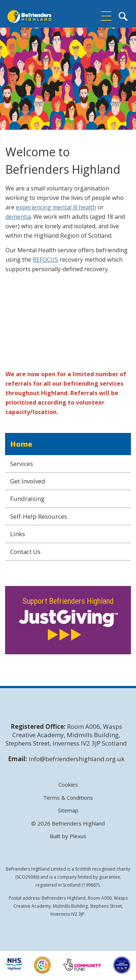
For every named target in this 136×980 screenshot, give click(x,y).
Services (22, 464)
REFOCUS (45, 260)
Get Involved (28, 481)
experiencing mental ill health (56, 207)
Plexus (78, 836)
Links (18, 534)
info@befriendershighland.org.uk (77, 759)
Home (21, 444)
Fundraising (27, 499)
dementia (18, 217)
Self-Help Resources (39, 516)
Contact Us (25, 552)
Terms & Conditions (68, 798)
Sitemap (68, 810)
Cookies (68, 785)
